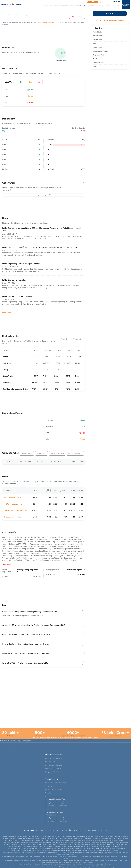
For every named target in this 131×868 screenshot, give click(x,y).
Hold (30, 82)
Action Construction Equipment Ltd (17, 510)
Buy (22, 82)
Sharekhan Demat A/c (48, 22)
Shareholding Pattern (100, 51)
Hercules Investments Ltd (13, 517)
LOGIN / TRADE (115, 2)
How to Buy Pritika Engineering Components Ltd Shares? (26, 644)
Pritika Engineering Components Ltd (26, 15)
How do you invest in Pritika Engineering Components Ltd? (27, 653)
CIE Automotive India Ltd (13, 504)
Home (4, 15)
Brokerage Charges (81, 5)
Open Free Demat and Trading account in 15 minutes (110, 20)
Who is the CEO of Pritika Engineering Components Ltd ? (26, 663)
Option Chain (97, 40)
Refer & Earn (106, 2)
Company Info (98, 63)
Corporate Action (99, 55)
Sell (39, 82)
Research (72, 5)
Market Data (97, 32)
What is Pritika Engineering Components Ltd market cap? (26, 634)
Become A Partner (92, 2)
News (95, 43)
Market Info (108, 5)
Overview (98, 28)
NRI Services (91, 5)
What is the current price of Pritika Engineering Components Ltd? (29, 612)
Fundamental (97, 47)
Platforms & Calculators (62, 5)
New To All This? (99, 5)
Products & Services (49, 5)
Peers (95, 59)
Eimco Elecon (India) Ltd (13, 497)
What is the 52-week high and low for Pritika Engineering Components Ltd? (34, 625)
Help (100, 2)
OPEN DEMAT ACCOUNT (126, 5)
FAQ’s (95, 66)
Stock (10, 15)
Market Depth (98, 36)
